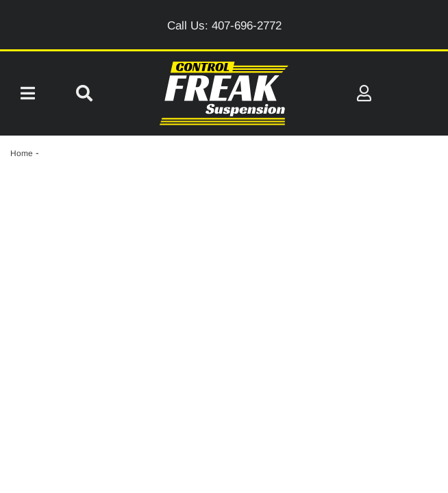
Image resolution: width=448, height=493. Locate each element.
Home (22, 153)
